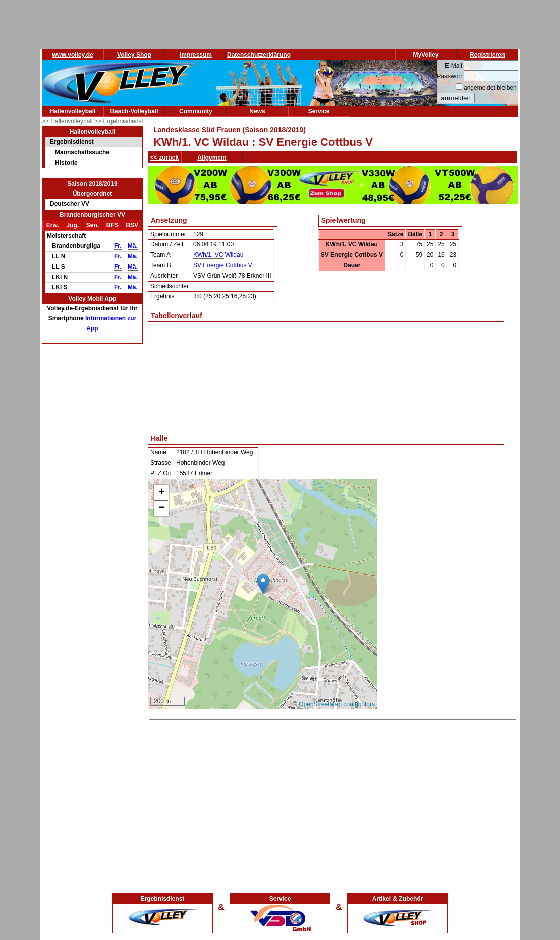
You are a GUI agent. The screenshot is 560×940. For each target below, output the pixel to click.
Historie (66, 163)
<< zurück (164, 158)
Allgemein (212, 158)
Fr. (118, 246)
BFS (113, 225)
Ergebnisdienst (72, 142)
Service (319, 111)
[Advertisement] (332, 791)
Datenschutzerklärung (259, 55)
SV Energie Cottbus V (223, 265)
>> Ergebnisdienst (119, 121)
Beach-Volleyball (134, 111)
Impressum (196, 55)
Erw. (53, 225)
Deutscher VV (70, 204)
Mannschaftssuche (82, 152)
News (257, 111)
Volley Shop (134, 55)
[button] (263, 584)
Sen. (93, 225)
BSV (132, 225)
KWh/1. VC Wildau (218, 255)
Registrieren (487, 55)
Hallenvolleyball (73, 111)
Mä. (133, 246)
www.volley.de (72, 55)
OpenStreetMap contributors (337, 704)
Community (196, 111)
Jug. (72, 225)
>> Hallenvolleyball (68, 121)
